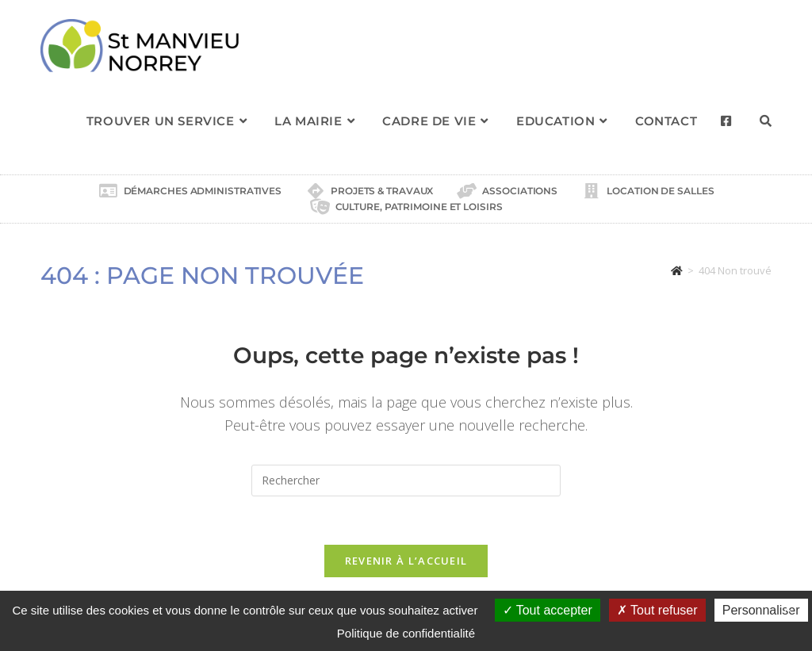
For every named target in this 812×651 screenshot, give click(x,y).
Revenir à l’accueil (406, 561)
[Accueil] (677, 270)
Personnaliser (761, 610)
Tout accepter (548, 610)
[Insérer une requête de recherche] (406, 481)
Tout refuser (657, 610)
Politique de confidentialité (406, 633)
